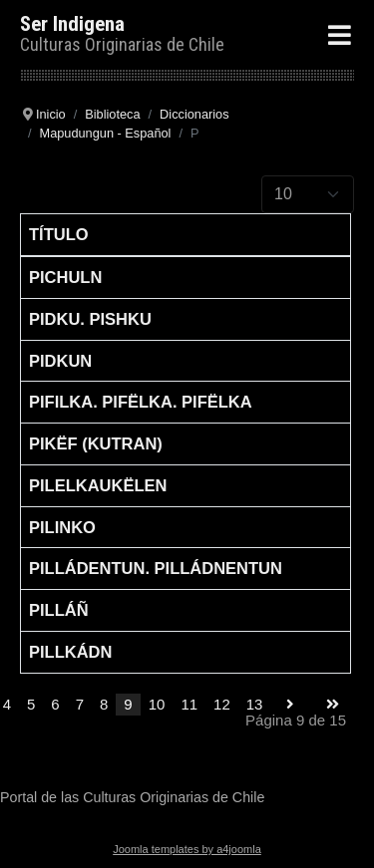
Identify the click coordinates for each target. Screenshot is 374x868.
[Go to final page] (333, 705)
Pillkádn (70, 652)
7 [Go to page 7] (80, 704)
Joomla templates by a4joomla (187, 849)
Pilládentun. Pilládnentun (156, 568)
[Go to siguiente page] (290, 705)
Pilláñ (59, 610)
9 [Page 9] (128, 704)
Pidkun (60, 361)
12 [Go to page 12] (222, 704)
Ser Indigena (72, 24)
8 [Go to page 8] (104, 704)
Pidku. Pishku (90, 319)
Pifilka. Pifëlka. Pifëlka (141, 402)
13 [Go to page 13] (255, 704)
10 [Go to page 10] (157, 704)
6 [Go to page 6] (55, 704)
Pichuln (65, 277)
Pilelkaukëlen (98, 485)
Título (59, 234)
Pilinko (62, 527)
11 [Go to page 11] (189, 704)
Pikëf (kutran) (96, 443)
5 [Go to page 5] (31, 704)
